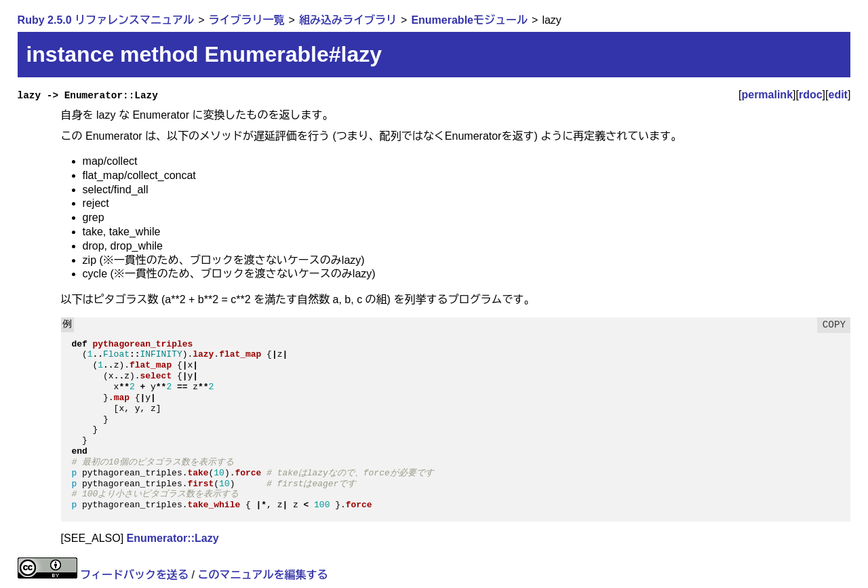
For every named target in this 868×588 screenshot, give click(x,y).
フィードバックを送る (134, 575)
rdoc (811, 95)
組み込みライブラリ (348, 20)
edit (838, 95)
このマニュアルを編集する (262, 575)
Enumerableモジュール (469, 20)
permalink (767, 95)
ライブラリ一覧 (247, 20)
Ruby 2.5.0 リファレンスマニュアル (106, 20)
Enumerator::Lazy (173, 538)
